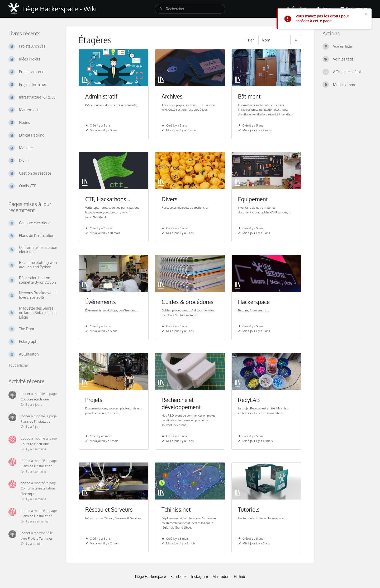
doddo (25, 438)
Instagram (199, 577)
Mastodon (221, 577)
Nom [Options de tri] (266, 40)
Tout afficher (19, 365)
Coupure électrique (35, 399)
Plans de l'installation (36, 421)
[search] (190, 9)
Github (240, 577)
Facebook (179, 577)
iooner (25, 394)
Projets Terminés (40, 538)
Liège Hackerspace (150, 577)
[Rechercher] (161, 9)
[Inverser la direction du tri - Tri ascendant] (296, 40)
